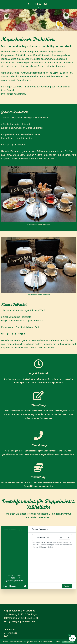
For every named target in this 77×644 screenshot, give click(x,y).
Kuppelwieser (38, 4)
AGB (6, 636)
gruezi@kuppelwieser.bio (22, 622)
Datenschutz (11, 633)
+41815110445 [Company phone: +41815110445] (15, 578)
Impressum (9, 629)
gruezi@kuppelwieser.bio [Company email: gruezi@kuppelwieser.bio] (15, 581)
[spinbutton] (65, 538)
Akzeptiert (68, 642)
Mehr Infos (55, 642)
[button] (61, 538)
